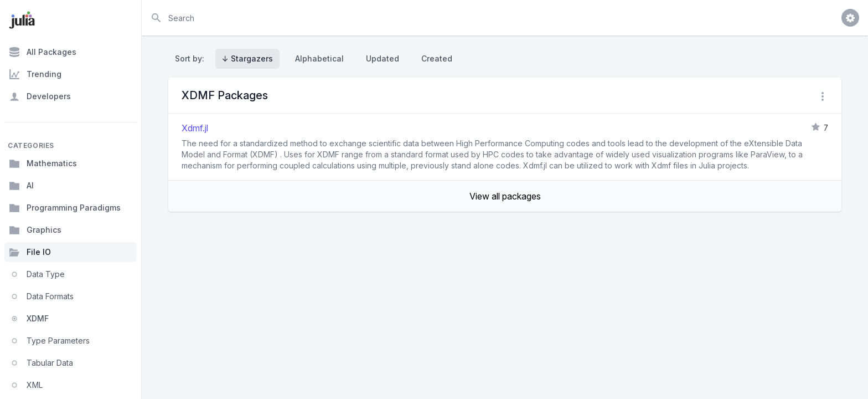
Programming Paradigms (65, 208)
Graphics (35, 230)
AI (21, 186)
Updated (383, 58)
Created (437, 58)
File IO (30, 252)
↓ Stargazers (247, 58)
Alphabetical (319, 58)
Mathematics (43, 163)
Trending (35, 74)
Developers (40, 96)
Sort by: (192, 58)
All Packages (43, 52)
